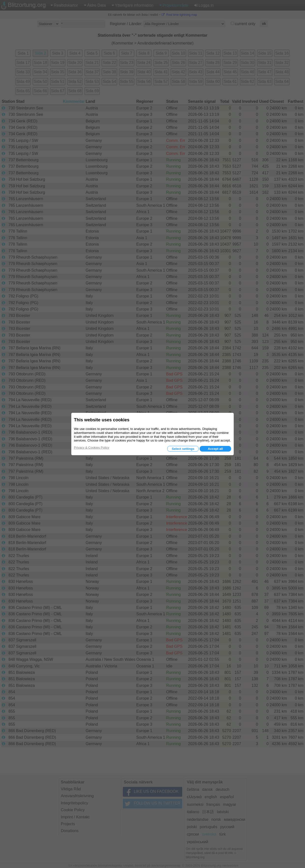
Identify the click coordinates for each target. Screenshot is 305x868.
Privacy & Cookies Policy (92, 448)
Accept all (215, 449)
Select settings (183, 449)
